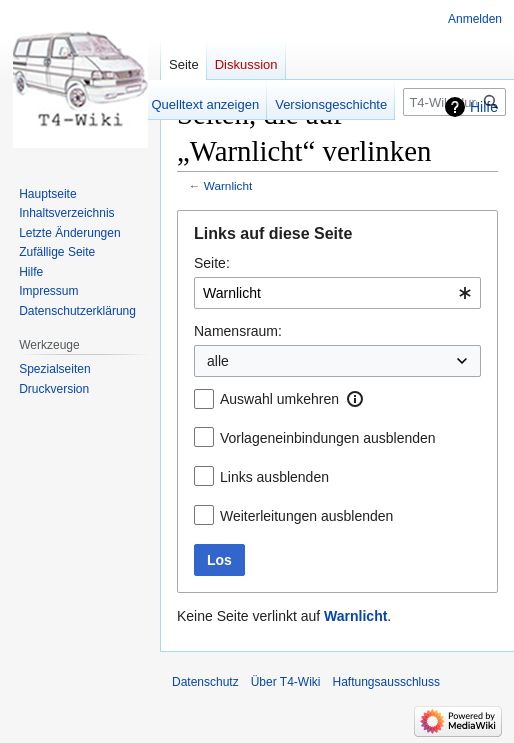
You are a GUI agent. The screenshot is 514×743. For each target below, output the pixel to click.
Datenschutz (205, 682)
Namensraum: (238, 331)
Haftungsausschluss (386, 682)
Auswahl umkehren (279, 399)
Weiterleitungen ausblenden (306, 516)
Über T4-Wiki (286, 682)
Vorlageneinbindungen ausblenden (328, 438)
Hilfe (484, 107)
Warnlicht (228, 185)
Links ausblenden (274, 477)
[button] (355, 399)
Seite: (212, 263)
